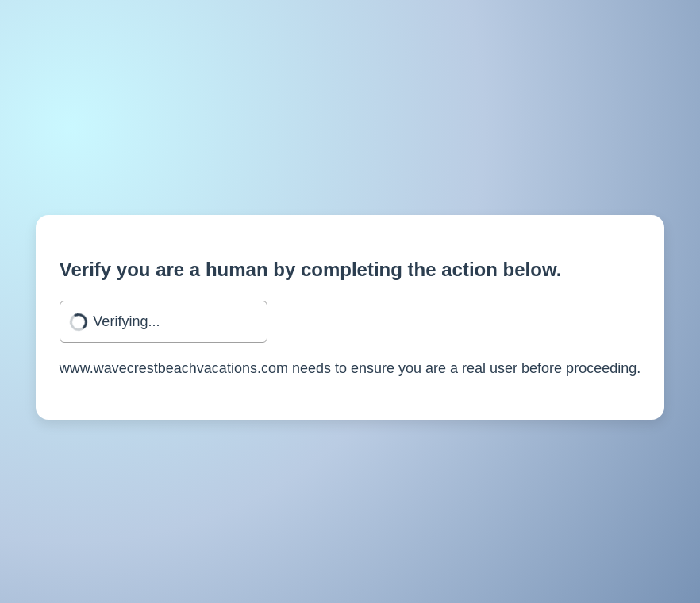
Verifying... (126, 321)
